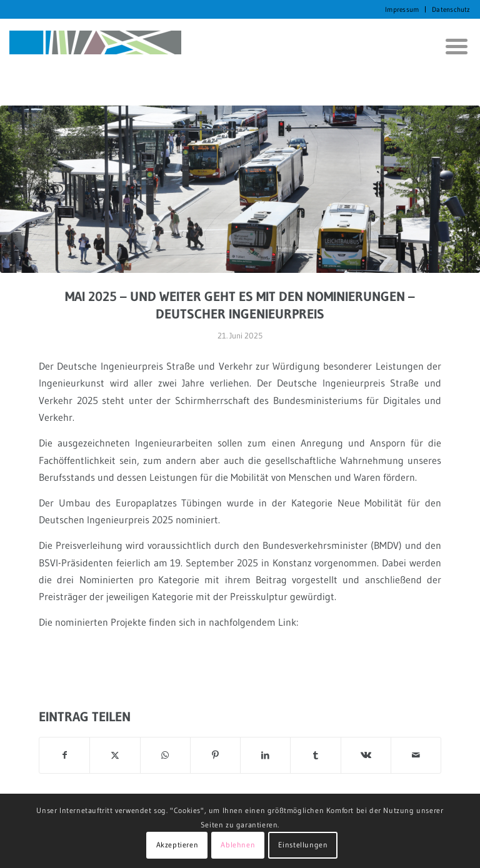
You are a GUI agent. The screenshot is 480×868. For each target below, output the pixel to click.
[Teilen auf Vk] (366, 755)
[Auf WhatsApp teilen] (165, 755)
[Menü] (452, 46)
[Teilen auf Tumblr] (315, 755)
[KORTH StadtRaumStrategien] (95, 46)
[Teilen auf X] (115, 755)
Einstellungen (303, 845)
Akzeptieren (177, 845)
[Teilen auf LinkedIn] (265, 755)
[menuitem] (402, 9)
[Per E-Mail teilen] (416, 755)
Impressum (402, 9)
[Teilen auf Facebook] (64, 755)
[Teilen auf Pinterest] (215, 755)
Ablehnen (238, 845)
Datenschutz (451, 9)
